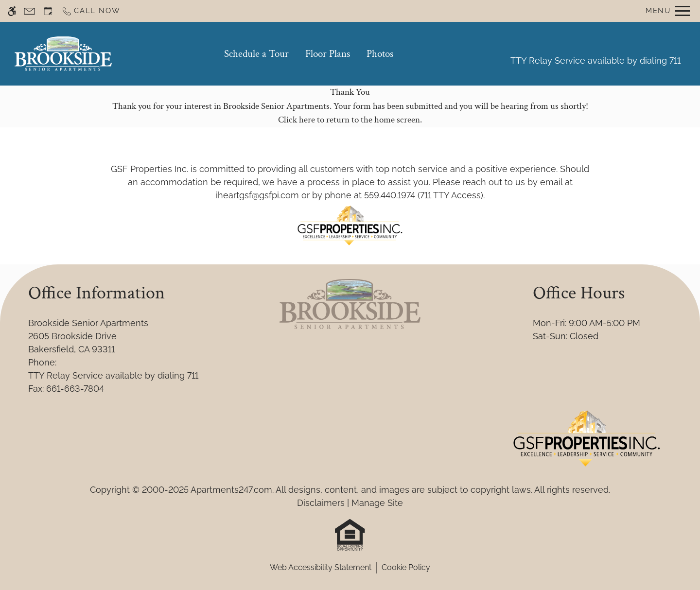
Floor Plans (328, 54)
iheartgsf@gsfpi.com (257, 195)
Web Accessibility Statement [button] (321, 567)
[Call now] (91, 11)
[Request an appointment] (48, 11)
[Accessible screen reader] (12, 11)
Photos (380, 54)
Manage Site (377, 503)
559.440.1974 (390, 195)
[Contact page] (29, 11)
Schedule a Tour (256, 54)
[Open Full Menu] (668, 11)
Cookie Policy (406, 567)
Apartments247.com (231, 490)
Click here (297, 120)
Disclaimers (321, 503)
